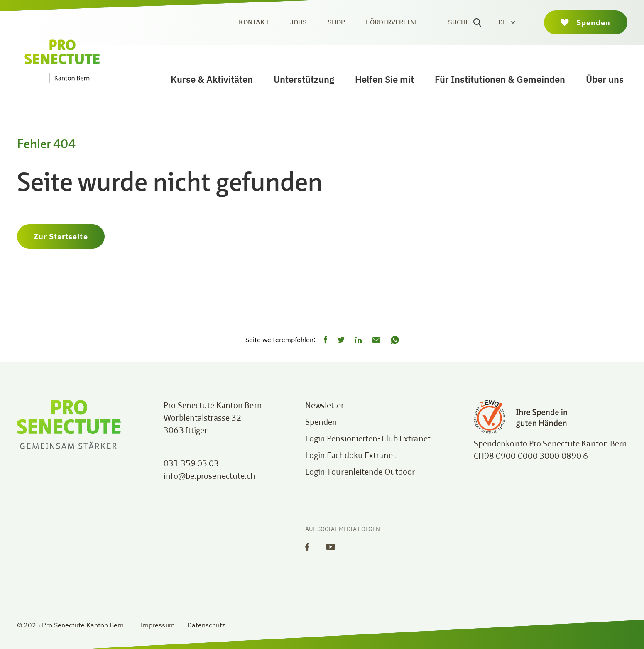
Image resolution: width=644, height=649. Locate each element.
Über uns (605, 79)
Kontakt (254, 22)
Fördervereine (392, 22)
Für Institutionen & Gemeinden (500, 79)
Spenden (321, 423)
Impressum (158, 625)
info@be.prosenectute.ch (209, 477)
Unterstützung (304, 79)
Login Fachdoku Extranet (350, 456)
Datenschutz (206, 625)
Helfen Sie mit (384, 79)
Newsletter (325, 406)
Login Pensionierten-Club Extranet (368, 439)
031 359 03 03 (191, 464)
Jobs (298, 22)
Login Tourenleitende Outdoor (360, 473)
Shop (336, 22)
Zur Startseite (61, 236)
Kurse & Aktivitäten (212, 79)
